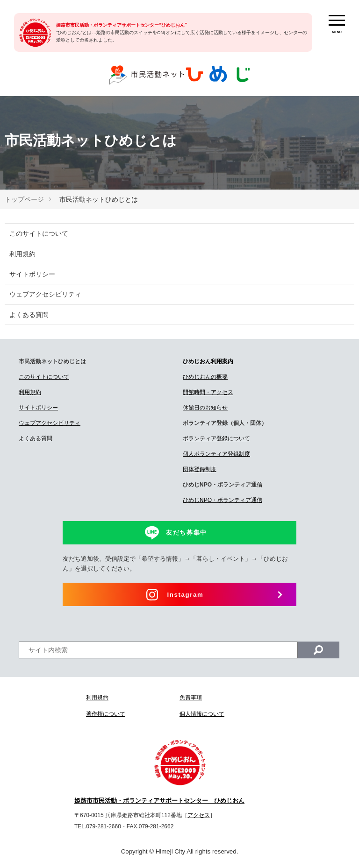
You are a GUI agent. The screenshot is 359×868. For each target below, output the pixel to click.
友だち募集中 (187, 533)
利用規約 (22, 254)
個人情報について (202, 714)
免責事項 (191, 698)
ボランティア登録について (216, 438)
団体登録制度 (200, 469)
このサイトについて (39, 233)
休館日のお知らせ (205, 408)
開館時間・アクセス (208, 392)
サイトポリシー (32, 274)
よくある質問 (29, 315)
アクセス (199, 815)
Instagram (186, 595)
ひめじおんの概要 (205, 377)
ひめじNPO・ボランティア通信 (223, 500)
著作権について (106, 714)
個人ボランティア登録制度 (216, 454)
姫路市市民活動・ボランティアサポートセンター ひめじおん (159, 801)
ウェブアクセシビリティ (45, 294)
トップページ (24, 199)
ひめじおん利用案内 (208, 361)
